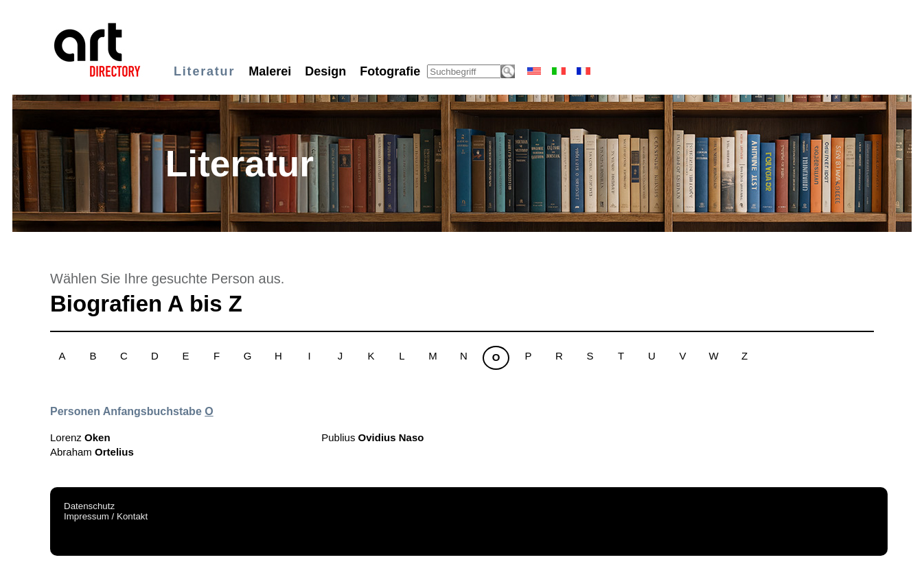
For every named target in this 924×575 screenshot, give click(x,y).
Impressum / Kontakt (106, 516)
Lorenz (80, 437)
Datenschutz (89, 506)
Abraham (92, 452)
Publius (372, 437)
